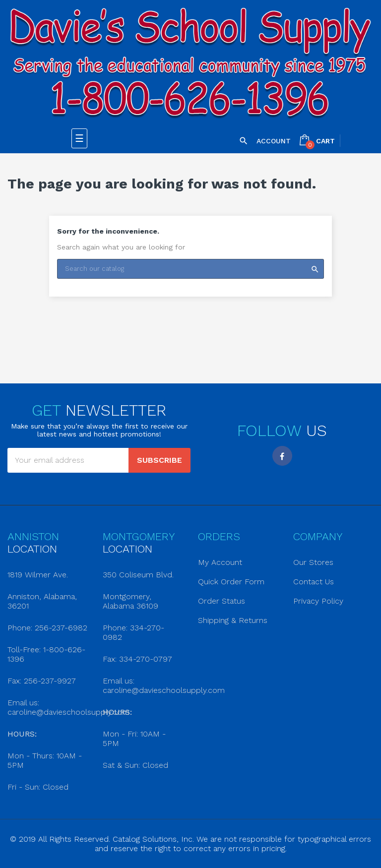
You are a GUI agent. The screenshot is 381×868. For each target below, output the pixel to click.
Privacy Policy (318, 601)
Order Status (222, 601)
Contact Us (314, 582)
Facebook (282, 456)
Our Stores (313, 562)
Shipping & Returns (233, 620)
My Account (220, 562)
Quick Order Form (231, 582)
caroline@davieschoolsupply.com (68, 712)
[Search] (190, 269)
